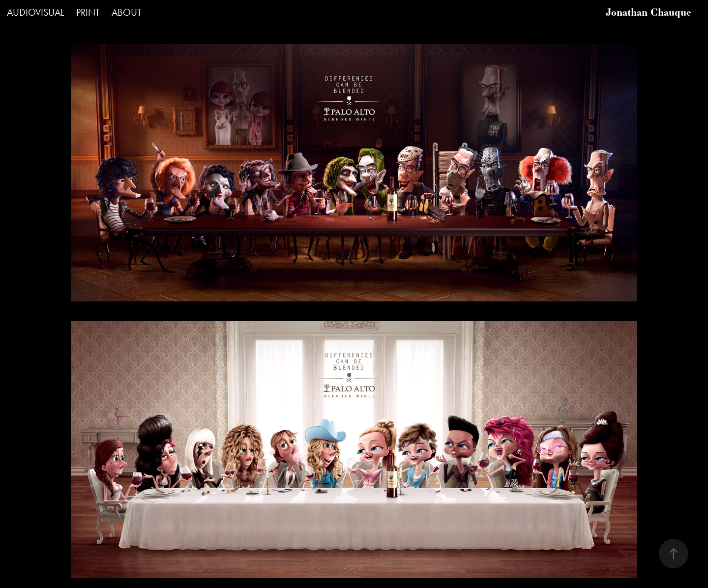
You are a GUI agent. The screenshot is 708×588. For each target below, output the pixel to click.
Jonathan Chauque (649, 12)
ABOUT (127, 12)
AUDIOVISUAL (35, 12)
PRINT (88, 12)
